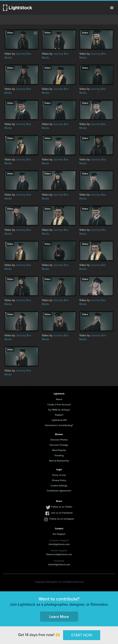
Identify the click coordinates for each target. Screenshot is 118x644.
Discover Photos (59, 440)
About (59, 399)
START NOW (82, 635)
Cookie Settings (59, 486)
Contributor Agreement (59, 491)
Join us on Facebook (62, 513)
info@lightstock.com (59, 544)
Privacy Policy (59, 480)
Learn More (59, 617)
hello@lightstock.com (59, 564)
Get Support (59, 534)
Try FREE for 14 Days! (59, 410)
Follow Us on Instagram (62, 519)
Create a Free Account (59, 405)
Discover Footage (59, 445)
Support (59, 415)
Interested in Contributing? (59, 425)
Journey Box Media (18, 56)
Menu (112, 8)
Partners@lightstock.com (59, 554)
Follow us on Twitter (62, 507)
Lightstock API (59, 420)
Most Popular (59, 450)
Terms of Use (59, 475)
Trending (59, 455)
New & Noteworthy (59, 461)
